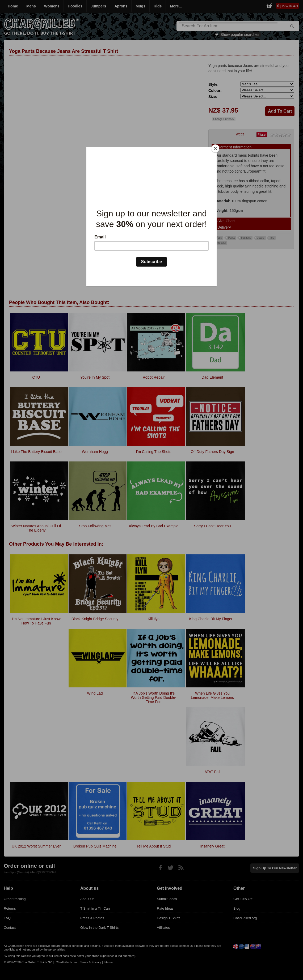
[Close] (215, 148)
